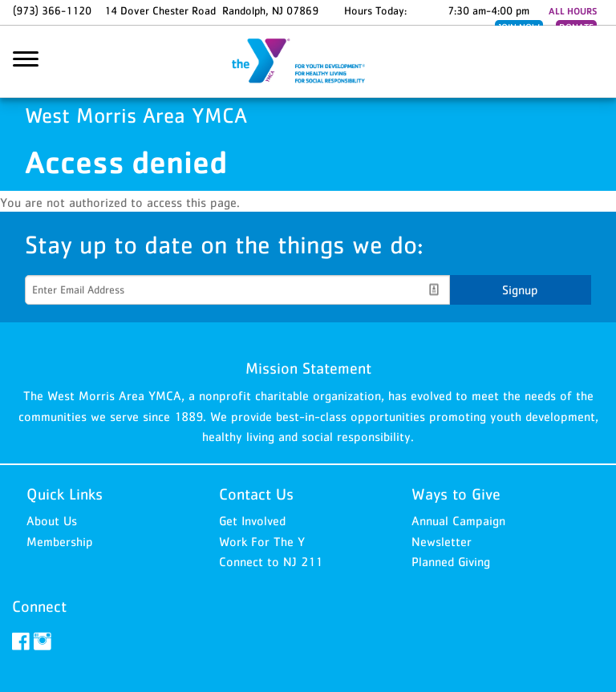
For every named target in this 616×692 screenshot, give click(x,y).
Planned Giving (451, 561)
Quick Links (65, 494)
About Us (52, 520)
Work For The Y (262, 541)
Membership (60, 541)
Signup (520, 289)
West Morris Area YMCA (308, 62)
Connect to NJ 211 (271, 561)
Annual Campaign (458, 520)
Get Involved (252, 520)
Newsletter (442, 541)
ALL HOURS (573, 11)
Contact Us (256, 494)
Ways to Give (456, 494)
